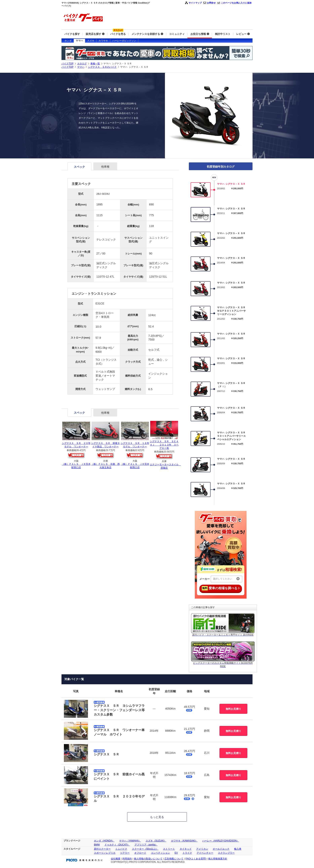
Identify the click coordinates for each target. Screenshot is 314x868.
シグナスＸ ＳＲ (106, 754)
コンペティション (160, 853)
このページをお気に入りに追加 (236, 3)
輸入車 (238, 849)
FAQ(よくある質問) (196, 859)
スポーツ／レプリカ (105, 853)
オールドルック (221, 849)
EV (176, 853)
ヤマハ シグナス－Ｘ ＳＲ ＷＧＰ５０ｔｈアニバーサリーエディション (231, 311)
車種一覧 (95, 64)
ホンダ (68, 41)
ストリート (169, 849)
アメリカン (202, 849)
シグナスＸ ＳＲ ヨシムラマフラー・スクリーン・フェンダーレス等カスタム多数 (119, 710)
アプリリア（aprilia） (146, 845)
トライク (187, 853)
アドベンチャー (205, 853)
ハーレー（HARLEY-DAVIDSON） (221, 841)
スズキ (91, 41)
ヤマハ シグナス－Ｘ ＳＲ (231, 184)
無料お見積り (233, 709)
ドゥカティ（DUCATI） (117, 845)
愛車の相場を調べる (221, 588)
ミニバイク (121, 849)
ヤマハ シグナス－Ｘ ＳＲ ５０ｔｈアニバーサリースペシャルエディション (231, 436)
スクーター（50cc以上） (145, 849)
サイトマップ (195, 3)
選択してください (226, 579)
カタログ (82, 64)
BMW (97, 845)
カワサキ (103, 41)
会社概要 (116, 859)
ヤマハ (79, 41)
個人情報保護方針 (218, 859)
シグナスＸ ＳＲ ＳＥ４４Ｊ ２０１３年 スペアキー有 (164, 445)
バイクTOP (67, 64)
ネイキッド (186, 849)
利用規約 (127, 859)
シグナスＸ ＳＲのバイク (102, 67)
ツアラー (125, 853)
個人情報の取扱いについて (148, 859)
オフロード (140, 853)
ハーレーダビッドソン (124, 41)
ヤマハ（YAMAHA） (130, 841)
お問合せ (211, 3)
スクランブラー (226, 853)
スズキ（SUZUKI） (156, 841)
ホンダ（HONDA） (104, 841)
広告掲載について (174, 859)
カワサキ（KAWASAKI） (184, 841)
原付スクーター (102, 849)
